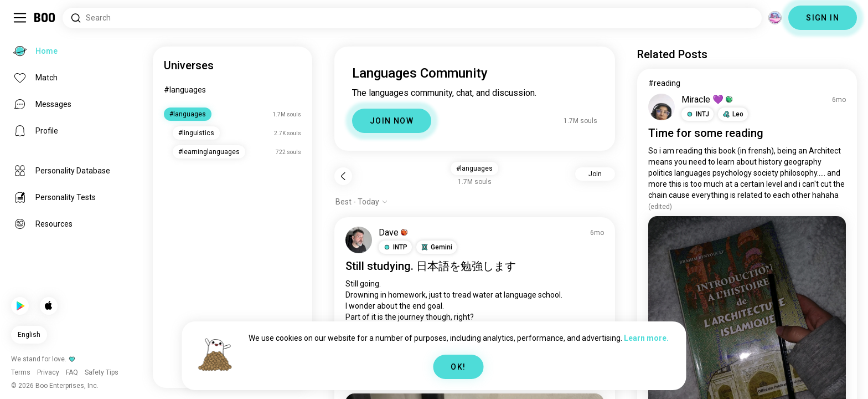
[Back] (343, 176)
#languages (185, 90)
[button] (395, 247)
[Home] (45, 18)
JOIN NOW (392, 121)
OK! (458, 367)
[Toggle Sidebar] (20, 18)
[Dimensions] (775, 18)
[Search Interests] (412, 18)
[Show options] (362, 202)
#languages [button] (474, 168)
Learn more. (646, 338)
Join (595, 174)
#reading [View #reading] (664, 83)
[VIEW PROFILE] (359, 240)
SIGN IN (823, 18)
